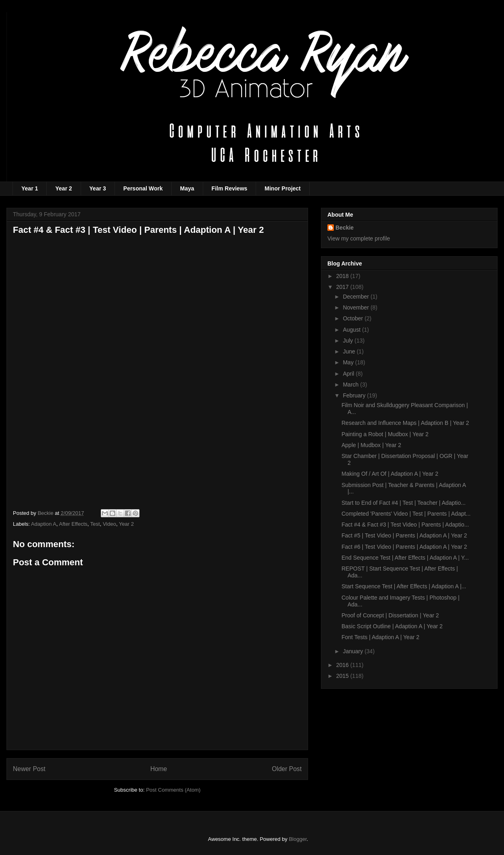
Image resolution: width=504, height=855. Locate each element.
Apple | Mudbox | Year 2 (371, 445)
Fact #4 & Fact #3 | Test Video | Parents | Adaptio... (405, 525)
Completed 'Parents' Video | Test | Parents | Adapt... (406, 514)
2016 (343, 665)
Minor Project (282, 188)
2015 (343, 676)
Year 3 (98, 188)
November (356, 307)
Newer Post (29, 769)
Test (95, 524)
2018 (343, 276)
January (354, 651)
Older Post (287, 769)
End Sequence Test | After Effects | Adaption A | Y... (405, 558)
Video (109, 524)
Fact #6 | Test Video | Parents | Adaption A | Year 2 (404, 547)
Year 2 (64, 188)
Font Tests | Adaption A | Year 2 (380, 637)
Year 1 (30, 188)
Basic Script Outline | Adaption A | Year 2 (392, 626)
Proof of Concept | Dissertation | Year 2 (390, 615)
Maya (187, 188)
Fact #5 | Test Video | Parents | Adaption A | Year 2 (404, 535)
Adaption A (44, 524)
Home (159, 769)
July (349, 341)
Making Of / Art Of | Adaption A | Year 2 (390, 474)
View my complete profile (359, 238)
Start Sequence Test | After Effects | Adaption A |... (404, 586)
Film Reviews (230, 188)
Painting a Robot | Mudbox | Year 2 (385, 434)
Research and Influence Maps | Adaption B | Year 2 (405, 423)
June (350, 351)
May (349, 362)
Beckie (345, 228)
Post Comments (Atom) (173, 790)
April (349, 374)
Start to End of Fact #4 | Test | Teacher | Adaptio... (404, 503)
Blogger (298, 839)
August (352, 330)
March (351, 385)
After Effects (73, 524)
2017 (343, 287)
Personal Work (143, 188)
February (355, 395)
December (356, 297)
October (354, 318)
